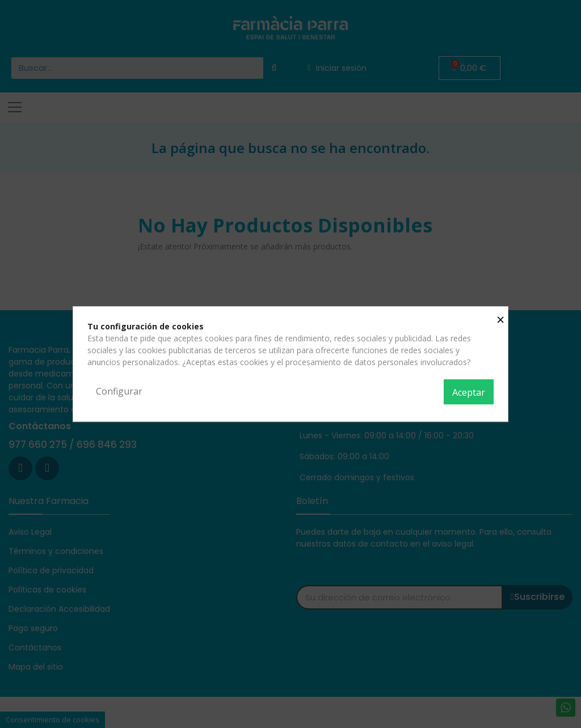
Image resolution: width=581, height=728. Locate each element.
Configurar (119, 391)
